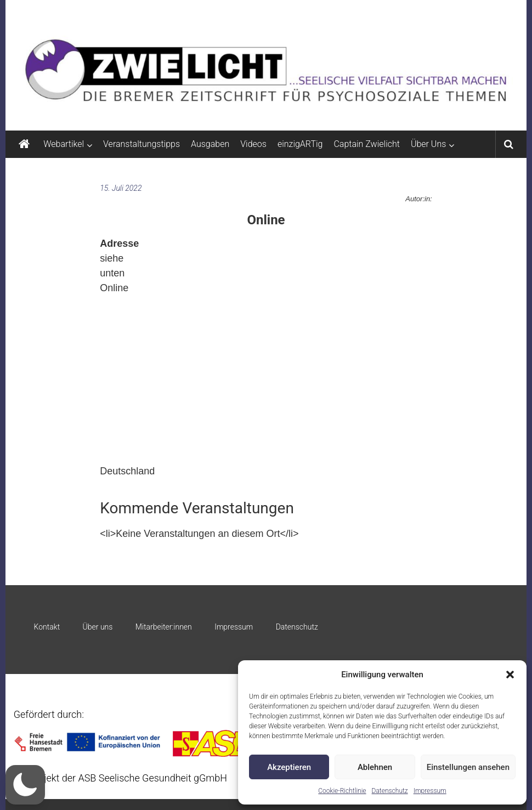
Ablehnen (375, 767)
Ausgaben (210, 144)
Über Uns (428, 144)
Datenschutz (390, 791)
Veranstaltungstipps (142, 144)
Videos (253, 144)
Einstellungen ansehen (468, 767)
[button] (510, 675)
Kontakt (47, 627)
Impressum (430, 791)
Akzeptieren (289, 767)
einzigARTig (300, 144)
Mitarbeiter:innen (164, 627)
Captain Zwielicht (367, 144)
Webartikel (64, 144)
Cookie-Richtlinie (342, 791)
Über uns (98, 627)
